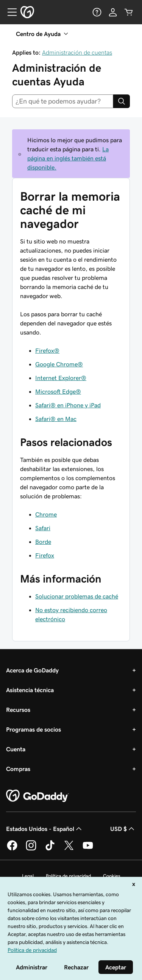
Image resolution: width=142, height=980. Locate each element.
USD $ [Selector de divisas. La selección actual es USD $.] (123, 829)
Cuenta (16, 749)
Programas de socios (34, 729)
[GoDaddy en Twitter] (69, 849)
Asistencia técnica (30, 690)
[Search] (122, 101)
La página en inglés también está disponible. (68, 158)
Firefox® (47, 350)
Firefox (45, 555)
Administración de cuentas (77, 52)
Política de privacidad (68, 876)
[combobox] (63, 101)
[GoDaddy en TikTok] (50, 849)
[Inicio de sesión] (113, 12)
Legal (28, 876)
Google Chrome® (59, 364)
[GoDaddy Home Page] (37, 796)
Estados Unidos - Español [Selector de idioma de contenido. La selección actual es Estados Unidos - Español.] (45, 829)
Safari (43, 528)
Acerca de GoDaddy (32, 670)
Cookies (112, 876)
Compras (18, 769)
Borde (43, 542)
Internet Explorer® (61, 378)
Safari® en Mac (56, 419)
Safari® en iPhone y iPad (68, 405)
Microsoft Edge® (58, 391)
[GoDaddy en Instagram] (31, 849)
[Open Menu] (9, 12)
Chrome (46, 514)
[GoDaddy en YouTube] (88, 849)
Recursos (18, 710)
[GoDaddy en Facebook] (12, 849)
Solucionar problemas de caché (77, 596)
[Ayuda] (97, 12)
